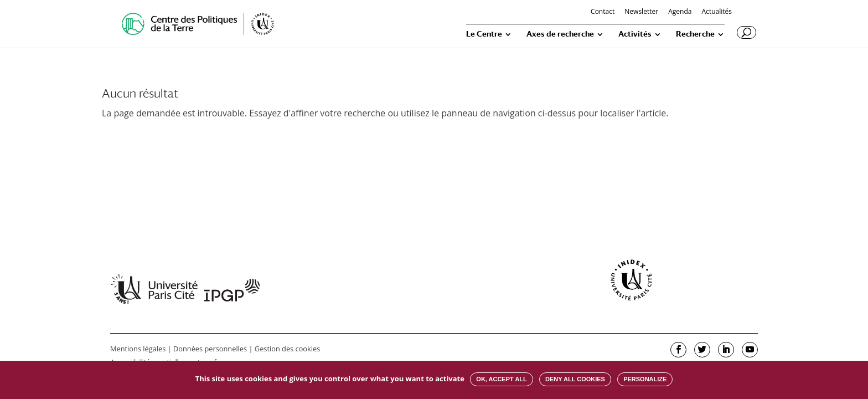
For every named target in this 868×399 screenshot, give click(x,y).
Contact (603, 12)
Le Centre (484, 34)
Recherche (695, 34)
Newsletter (641, 12)
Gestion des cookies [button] (287, 349)
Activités (635, 34)
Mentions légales (138, 349)
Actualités (717, 12)
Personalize (645, 379)
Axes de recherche (560, 34)
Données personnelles (210, 349)
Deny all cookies (575, 379)
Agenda (680, 12)
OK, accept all (501, 379)
